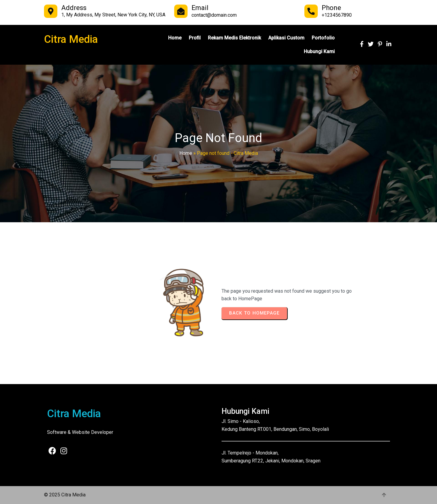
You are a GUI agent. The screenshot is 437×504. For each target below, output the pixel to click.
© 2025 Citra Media (65, 495)
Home (186, 153)
